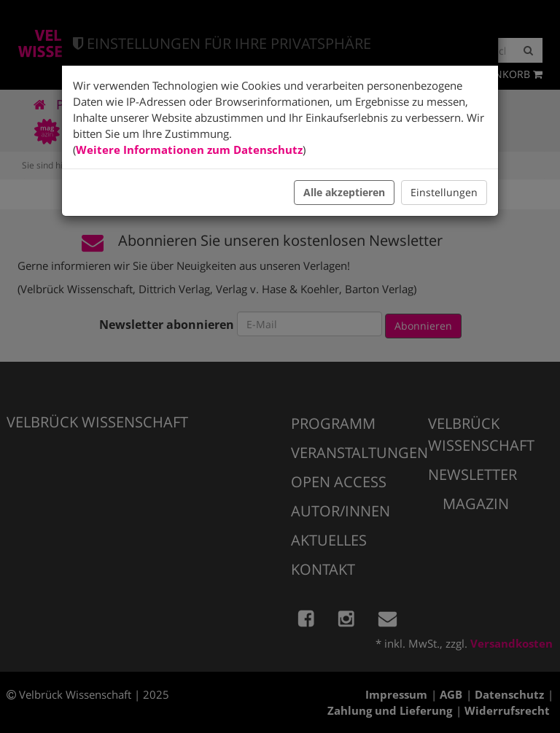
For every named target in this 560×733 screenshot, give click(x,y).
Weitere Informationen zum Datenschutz (189, 150)
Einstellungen (444, 192)
